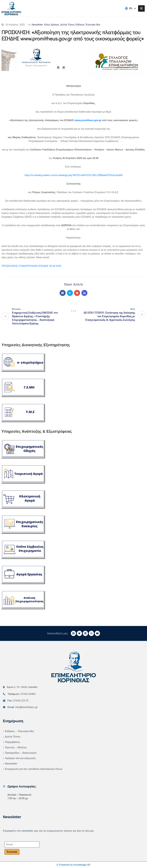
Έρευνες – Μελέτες (16, 747)
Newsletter (37, 25)
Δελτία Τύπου (67, 25)
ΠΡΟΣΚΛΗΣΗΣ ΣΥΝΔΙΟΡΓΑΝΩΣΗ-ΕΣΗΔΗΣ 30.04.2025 (31, 266)
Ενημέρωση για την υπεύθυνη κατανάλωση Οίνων (34, 769)
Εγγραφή (12, 852)
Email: (23, 707)
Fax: (18, 701)
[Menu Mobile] (141, 8)
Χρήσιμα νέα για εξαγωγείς (20, 758)
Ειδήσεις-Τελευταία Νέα (88, 25)
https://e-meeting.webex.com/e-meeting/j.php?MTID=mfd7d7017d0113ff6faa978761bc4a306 (73, 175)
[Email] (22, 845)
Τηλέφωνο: (22, 694)
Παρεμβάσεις (12, 742)
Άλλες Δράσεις (52, 25)
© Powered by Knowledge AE (73, 865)
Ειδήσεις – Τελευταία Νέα (19, 731)
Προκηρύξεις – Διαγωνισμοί (21, 753)
